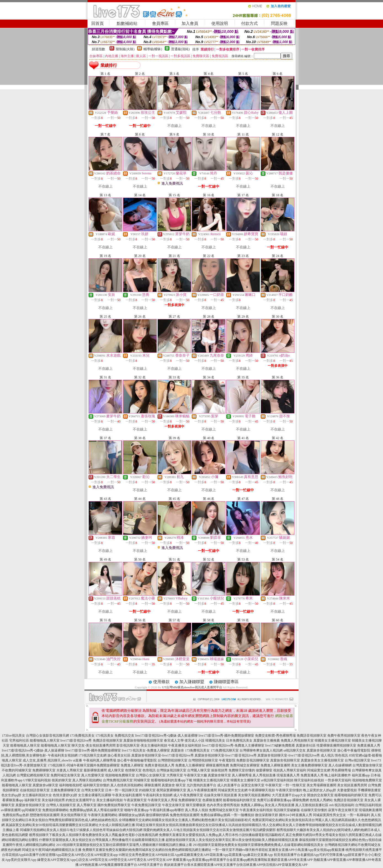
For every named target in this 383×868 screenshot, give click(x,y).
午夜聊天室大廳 (195, 775)
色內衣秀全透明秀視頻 (223, 805)
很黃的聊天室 (62, 780)
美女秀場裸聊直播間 (321, 785)
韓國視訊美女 (215, 740)
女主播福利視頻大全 (37, 795)
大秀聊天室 (175, 775)
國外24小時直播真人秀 (296, 815)
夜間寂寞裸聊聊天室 (171, 790)
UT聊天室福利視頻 (37, 780)
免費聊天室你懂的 (242, 770)
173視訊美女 (105, 736)
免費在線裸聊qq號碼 (215, 815)
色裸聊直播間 (212, 800)
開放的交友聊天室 (320, 795)
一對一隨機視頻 (243, 815)
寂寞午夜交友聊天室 (343, 810)
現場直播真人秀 (288, 775)
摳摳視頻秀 (219, 770)
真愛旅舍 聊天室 (174, 785)
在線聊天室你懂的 (314, 810)
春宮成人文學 (174, 740)
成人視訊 (327, 755)
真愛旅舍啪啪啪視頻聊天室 (143, 740)
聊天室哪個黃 (196, 805)
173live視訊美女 (14, 736)
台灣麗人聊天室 (199, 770)
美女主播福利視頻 (110, 800)
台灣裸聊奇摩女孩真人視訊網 (261, 750)
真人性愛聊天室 (93, 775)
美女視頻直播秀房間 (352, 785)
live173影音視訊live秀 (76, 740)
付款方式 (249, 23)
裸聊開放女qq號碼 (132, 815)
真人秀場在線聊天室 (108, 810)
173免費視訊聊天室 (225, 750)
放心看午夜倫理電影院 (354, 750)
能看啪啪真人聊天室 (45, 740)
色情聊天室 (133, 770)
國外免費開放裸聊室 (105, 765)
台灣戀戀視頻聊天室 (172, 760)
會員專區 (160, 23)
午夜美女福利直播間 (127, 795)
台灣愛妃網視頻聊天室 (33, 775)
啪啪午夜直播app (136, 810)
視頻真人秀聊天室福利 (290, 770)
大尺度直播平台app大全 (289, 795)
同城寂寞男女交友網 (233, 790)
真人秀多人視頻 (196, 810)
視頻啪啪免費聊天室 (120, 775)
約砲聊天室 (147, 790)
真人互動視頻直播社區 (312, 805)
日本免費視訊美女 (239, 740)
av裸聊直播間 (11, 810)
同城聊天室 (142, 780)
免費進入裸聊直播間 (275, 765)
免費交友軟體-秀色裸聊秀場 (275, 736)
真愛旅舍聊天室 (219, 775)
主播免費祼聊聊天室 (65, 790)
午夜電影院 (227, 760)
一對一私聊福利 (358, 815)
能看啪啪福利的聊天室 (351, 795)
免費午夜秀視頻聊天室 (344, 736)
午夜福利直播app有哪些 (167, 810)
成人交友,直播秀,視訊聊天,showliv (47, 760)
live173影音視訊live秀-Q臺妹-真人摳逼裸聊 (167, 736)
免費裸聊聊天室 (44, 770)
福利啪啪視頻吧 (71, 785)
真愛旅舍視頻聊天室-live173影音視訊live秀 (163, 755)
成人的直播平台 (229, 785)
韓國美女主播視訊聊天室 (333, 740)
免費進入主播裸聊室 (190, 765)
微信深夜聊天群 (267, 815)
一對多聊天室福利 (338, 780)
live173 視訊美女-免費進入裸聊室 (146, 750)
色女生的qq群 (11, 795)
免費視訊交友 (124, 736)
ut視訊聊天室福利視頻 (277, 780)
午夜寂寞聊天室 (135, 800)
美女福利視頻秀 (53, 800)
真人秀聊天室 (87, 805)
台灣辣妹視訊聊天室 (171, 770)
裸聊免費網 (300, 800)
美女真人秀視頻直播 (280, 805)
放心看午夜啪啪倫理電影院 (137, 760)
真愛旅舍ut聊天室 (45, 785)
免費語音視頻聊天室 (312, 736)
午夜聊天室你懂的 (289, 790)
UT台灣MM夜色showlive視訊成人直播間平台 (192, 687)
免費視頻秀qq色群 (16, 815)
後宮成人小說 (195, 740)
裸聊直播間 (153, 785)
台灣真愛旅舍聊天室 (367, 765)
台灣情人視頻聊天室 (61, 805)
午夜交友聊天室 (174, 805)
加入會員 (190, 23)
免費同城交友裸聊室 (245, 765)
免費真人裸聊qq (252, 805)
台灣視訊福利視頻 (368, 805)
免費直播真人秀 (369, 745)
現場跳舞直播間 (370, 810)
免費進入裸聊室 (132, 765)
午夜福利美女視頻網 (63, 755)
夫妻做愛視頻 (347, 790)
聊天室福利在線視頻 (309, 780)
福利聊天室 (33, 800)
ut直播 (77, 760)
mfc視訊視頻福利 (342, 805)
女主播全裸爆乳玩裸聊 (95, 795)
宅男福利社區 (19, 740)
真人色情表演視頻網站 (127, 785)
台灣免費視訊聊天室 (118, 780)
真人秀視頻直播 (264, 775)
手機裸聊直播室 (369, 790)
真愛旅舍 (177, 750)
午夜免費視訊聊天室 (146, 805)
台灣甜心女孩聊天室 (151, 775)
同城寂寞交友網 (319, 770)
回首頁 (98, 23)
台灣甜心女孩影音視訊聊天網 (47, 736)
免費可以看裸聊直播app (274, 800)
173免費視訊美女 (82, 736)
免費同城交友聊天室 (65, 775)
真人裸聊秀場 (242, 775)
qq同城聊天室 (31, 810)
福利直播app (361, 775)
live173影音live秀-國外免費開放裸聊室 (226, 736)
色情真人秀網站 (321, 800)
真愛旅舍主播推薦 (267, 740)
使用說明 (220, 23)
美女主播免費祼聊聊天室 (309, 765)
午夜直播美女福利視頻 (185, 745)
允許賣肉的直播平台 (201, 785)
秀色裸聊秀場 (341, 770)
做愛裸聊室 (264, 770)
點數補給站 (127, 23)
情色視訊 (341, 755)
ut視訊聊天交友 (295, 750)
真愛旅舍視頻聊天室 (321, 750)
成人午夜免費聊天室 (188, 795)
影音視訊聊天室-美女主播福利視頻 (142, 745)
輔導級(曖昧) (153, 49)
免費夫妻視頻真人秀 (159, 765)
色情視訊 (149, 770)
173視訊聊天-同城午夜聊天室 (69, 765)
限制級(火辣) (125, 49)
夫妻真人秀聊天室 (70, 770)
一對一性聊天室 (294, 785)
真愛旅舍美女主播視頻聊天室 (322, 760)
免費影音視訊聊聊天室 (253, 760)
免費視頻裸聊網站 (55, 810)
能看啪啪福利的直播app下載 (171, 780)
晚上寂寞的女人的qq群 (320, 790)
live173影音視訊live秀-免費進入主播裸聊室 (233, 745)
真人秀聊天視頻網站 (87, 780)
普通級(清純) (180, 49)
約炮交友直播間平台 (81, 800)
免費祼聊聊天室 (190, 800)
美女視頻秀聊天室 (74, 815)
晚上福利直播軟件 (338, 775)
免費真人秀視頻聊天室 (297, 740)
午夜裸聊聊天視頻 (262, 790)
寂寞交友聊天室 (253, 785)
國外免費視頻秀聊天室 (114, 805)
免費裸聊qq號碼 (81, 810)
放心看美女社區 (119, 755)
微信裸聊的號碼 (157, 815)
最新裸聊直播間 (95, 770)
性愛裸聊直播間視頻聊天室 (336, 745)
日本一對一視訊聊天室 (122, 790)
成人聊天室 (116, 770)
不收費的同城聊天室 (17, 770)
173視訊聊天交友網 (92, 755)
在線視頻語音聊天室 (35, 790)
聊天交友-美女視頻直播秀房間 (94, 745)
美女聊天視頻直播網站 (254, 795)
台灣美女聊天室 (93, 790)
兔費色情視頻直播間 (185, 815)
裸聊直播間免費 (217, 765)
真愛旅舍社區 (306, 745)
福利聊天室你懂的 (96, 785)
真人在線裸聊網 (340, 765)
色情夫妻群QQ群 (65, 795)
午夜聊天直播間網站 (103, 815)
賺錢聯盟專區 (226, 682)
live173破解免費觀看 (280, 745)
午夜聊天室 (273, 785)
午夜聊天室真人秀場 (163, 800)
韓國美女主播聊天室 (245, 780)
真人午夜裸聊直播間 (202, 790)
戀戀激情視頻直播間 (45, 815)
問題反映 (279, 23)
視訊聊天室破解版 (287, 810)
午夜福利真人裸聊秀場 (100, 760)
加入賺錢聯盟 (192, 682)
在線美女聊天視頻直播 (220, 795)
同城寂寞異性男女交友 (329, 815)
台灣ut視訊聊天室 (357, 760)
